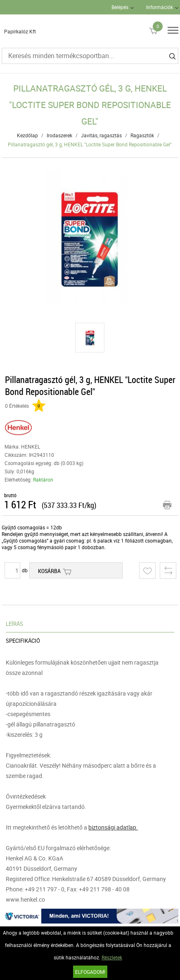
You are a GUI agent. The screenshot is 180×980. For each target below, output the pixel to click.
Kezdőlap (27, 135)
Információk (160, 7)
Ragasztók (142, 135)
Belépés (120, 7)
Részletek (112, 957)
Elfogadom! (90, 972)
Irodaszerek (59, 135)
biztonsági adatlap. (113, 827)
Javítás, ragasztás (101, 135)
